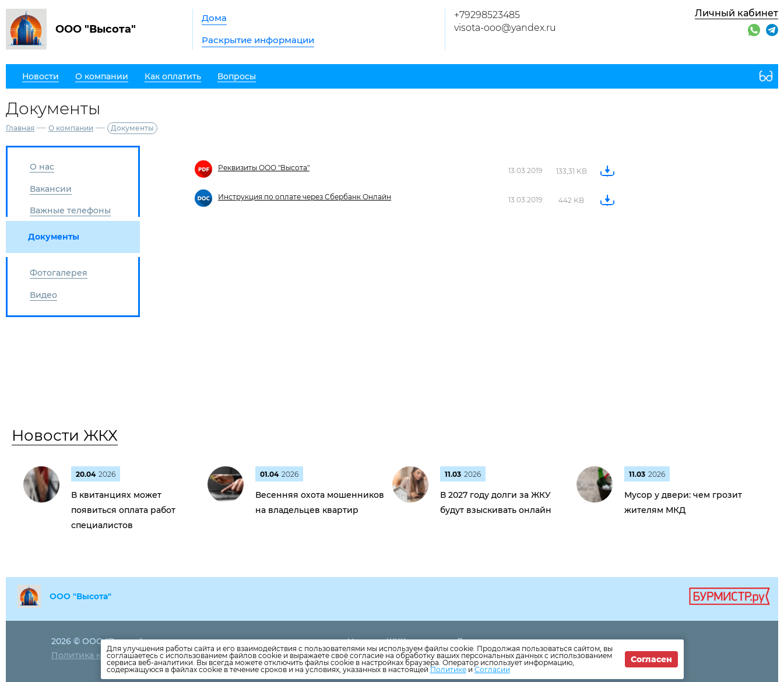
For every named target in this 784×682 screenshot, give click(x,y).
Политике (448, 669)
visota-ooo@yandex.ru (505, 28)
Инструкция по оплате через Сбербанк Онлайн (305, 197)
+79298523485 (487, 15)
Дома (214, 18)
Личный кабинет (736, 13)
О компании (71, 128)
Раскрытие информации (258, 40)
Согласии (492, 669)
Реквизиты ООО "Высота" (264, 168)
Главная (20, 128)
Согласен (651, 659)
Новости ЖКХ (65, 435)
